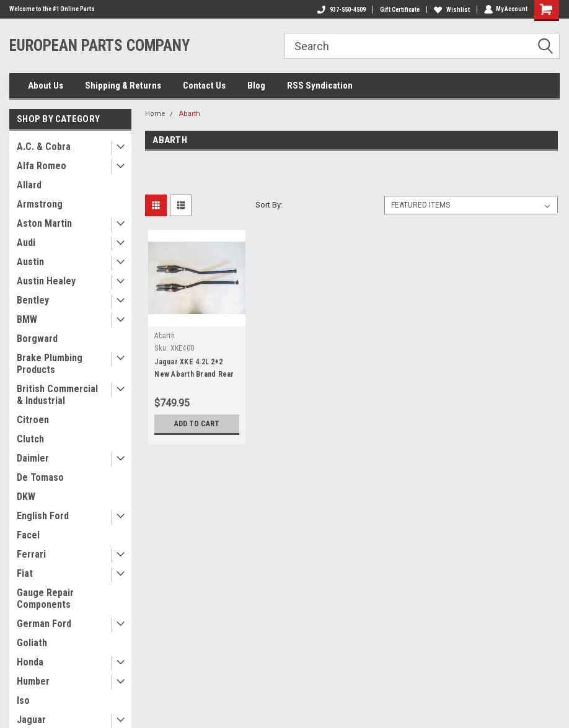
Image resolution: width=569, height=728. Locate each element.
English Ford (43, 516)
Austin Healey (46, 281)
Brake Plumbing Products (50, 364)
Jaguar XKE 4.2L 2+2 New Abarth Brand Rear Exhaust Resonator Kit (194, 374)
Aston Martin (44, 223)
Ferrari (31, 554)
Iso (23, 700)
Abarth (190, 114)
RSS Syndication (320, 86)
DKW (26, 497)
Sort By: (269, 205)
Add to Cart (197, 423)
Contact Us (204, 86)
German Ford (44, 624)
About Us (46, 86)
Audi (26, 243)
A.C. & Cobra (44, 147)
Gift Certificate (399, 10)
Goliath (32, 643)
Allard (29, 185)
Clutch (30, 439)
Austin (30, 262)
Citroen (33, 420)
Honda (30, 662)
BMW (27, 319)
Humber (33, 681)
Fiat (25, 573)
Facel (28, 535)
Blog (256, 86)
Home (155, 114)
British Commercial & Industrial (57, 395)
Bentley (33, 300)
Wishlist (451, 10)
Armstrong (40, 204)
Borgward (37, 339)
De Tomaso (40, 477)
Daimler (33, 458)
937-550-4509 (341, 10)
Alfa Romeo (42, 166)
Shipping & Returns (123, 86)
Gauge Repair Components (45, 599)
